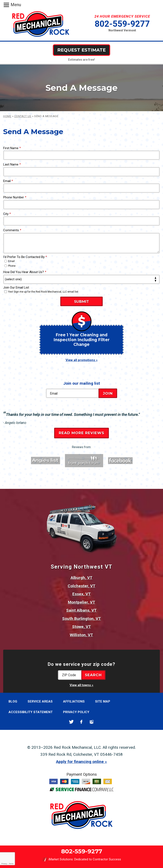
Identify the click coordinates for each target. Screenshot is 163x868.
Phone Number (15, 197)
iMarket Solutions (61, 859)
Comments (12, 230)
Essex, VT (82, 594)
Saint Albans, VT (81, 610)
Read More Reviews (81, 433)
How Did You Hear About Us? (25, 272)
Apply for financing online (80, 762)
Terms (11, 864)
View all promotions (80, 360)
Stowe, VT (82, 627)
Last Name (12, 164)
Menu (16, 5)
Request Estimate (81, 50)
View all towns (80, 685)
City (7, 214)
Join (108, 393)
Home (7, 116)
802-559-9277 (122, 24)
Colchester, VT (82, 586)
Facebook (81, 722)
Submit (81, 301)
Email (8, 181)
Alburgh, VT (82, 578)
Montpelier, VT (82, 602)
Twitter (71, 722)
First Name (12, 148)
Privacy (4, 864)
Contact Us (23, 116)
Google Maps (92, 722)
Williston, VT (81, 635)
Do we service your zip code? (81, 664)
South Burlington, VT (82, 619)
